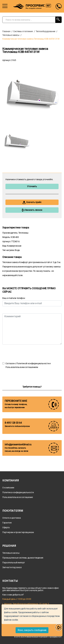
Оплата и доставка (12, 518)
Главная (6, 31)
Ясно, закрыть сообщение (32, 630)
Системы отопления (23, 31)
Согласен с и (28, 365)
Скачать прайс (32, 202)
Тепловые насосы (11, 553)
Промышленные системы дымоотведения (23, 558)
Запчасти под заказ (12, 567)
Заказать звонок (32, 210)
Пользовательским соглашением (22, 367)
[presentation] (26, 353)
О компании (8, 488)
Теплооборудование (45, 31)
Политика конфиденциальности (18, 492)
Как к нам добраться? (13, 595)
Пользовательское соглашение (18, 497)
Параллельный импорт (14, 563)
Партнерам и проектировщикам (18, 532)
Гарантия (7, 523)
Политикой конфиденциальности (33, 363)
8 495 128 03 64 (13, 423)
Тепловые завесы (11, 35)
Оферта (6, 528)
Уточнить (32, 186)
